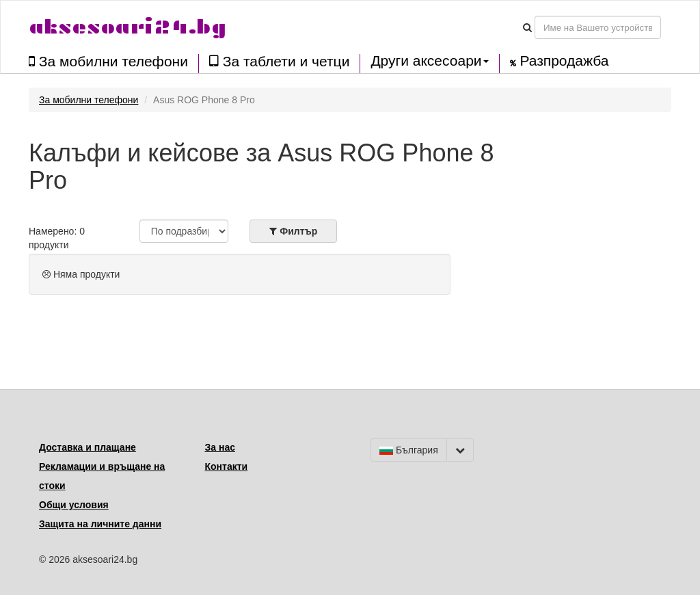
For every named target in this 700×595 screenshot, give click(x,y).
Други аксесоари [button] (429, 61)
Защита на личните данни (100, 524)
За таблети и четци (279, 61)
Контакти (227, 466)
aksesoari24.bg (127, 27)
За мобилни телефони (108, 61)
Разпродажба (560, 61)
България (409, 450)
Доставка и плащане (87, 447)
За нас (220, 447)
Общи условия (74, 505)
